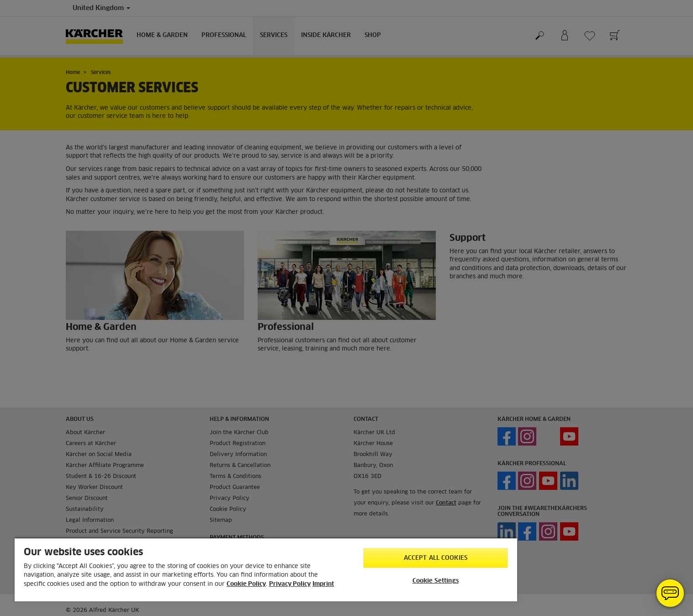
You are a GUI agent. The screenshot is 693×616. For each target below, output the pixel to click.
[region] (266, 569)
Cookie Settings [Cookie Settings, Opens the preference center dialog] (436, 581)
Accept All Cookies (436, 558)
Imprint (323, 584)
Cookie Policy (246, 584)
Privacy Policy (290, 584)
